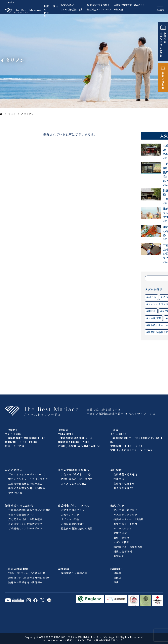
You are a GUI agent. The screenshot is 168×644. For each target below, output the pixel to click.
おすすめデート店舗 (125, 524)
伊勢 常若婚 (15, 493)
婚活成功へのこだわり (98, 5)
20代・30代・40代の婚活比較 (27, 573)
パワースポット (123, 528)
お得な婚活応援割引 (73, 524)
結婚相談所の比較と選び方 (77, 479)
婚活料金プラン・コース (98, 9)
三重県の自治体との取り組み (26, 484)
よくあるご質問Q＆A (74, 484)
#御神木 (151, 311)
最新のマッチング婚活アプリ (25, 524)
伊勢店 (46, 14)
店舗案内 (116, 569)
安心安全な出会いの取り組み (26, 519)
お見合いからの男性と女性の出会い (29, 578)
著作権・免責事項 (124, 484)
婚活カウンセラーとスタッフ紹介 (28, 479)
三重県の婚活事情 (123, 5)
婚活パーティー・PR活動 (129, 519)
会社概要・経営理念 (125, 474)
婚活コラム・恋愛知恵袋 (128, 547)
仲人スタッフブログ (125, 515)
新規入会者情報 (123, 551)
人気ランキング (70, 515)
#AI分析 (151, 297)
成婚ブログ (120, 533)
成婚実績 (118, 9)
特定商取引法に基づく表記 (77, 528)
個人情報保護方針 (124, 488)
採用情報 (119, 479)
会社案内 (116, 470)
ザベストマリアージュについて (27, 474)
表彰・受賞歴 (121, 538)
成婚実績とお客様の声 (74, 573)
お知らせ (119, 556)
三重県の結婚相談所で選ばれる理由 (29, 510)
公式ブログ (139, 5)
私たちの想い (67, 5)
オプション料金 (70, 519)
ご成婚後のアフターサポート (25, 528)
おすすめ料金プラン (73, 510)
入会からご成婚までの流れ (77, 474)
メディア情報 (121, 542)
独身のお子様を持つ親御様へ (26, 582)
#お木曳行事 (154, 318)
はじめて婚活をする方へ (72, 9)
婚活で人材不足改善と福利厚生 (27, 488)
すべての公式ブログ (125, 510)
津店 (56, 6)
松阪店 (46, 8)
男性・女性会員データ (22, 515)
